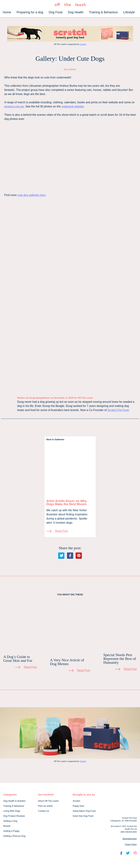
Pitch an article (45, 806)
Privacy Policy (131, 844)
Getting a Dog (10, 821)
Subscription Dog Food (84, 811)
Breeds (7, 826)
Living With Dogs (12, 811)
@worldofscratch (130, 839)
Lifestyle (129, 12)
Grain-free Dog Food (83, 816)
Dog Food (55, 12)
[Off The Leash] (70, 5)
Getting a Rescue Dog (14, 836)
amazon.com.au (14, 106)
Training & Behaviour (103, 12)
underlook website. (73, 106)
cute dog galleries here (31, 195)
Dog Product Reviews (14, 816)
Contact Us (44, 811)
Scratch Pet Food (118, 410)
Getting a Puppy (11, 831)
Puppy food (78, 806)
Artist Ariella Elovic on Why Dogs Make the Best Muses (67, 503)
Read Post (62, 531)
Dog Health (76, 12)
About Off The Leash (48, 801)
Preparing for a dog (30, 12)
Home (7, 12)
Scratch (83, 44)
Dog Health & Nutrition (14, 801)
